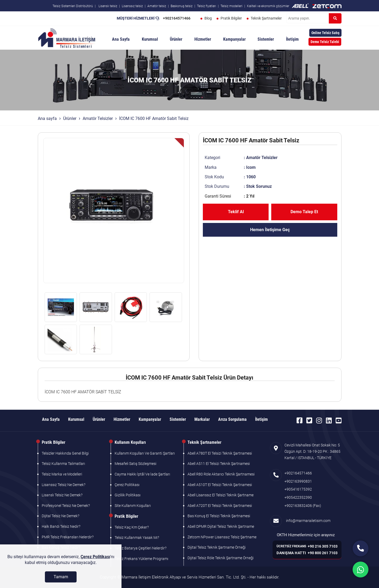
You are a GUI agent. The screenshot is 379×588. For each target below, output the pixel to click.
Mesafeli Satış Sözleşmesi (135, 464)
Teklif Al (236, 212)
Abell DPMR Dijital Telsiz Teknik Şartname (221, 526)
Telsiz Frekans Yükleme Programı (141, 559)
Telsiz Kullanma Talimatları (63, 464)
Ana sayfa (47, 118)
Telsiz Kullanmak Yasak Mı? (137, 538)
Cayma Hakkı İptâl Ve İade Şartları (142, 474)
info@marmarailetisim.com (307, 521)
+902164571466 (177, 18)
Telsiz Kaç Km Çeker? (132, 527)
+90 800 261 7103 (323, 553)
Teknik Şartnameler (266, 18)
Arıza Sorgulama (232, 419)
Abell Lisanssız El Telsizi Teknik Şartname (221, 495)
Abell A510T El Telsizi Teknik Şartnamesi (220, 485)
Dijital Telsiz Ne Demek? (60, 516)
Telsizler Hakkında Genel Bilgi (65, 453)
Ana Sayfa (121, 39)
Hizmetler (203, 39)
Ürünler (176, 39)
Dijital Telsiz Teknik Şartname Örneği (217, 547)
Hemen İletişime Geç (270, 230)
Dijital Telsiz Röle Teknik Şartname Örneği (221, 558)
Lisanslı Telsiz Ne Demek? (62, 495)
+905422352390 (298, 497)
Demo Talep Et (304, 212)
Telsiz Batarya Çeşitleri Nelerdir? (141, 548)
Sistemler (266, 39)
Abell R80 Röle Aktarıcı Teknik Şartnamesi (221, 474)
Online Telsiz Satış (325, 33)
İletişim (292, 39)
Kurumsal (150, 39)
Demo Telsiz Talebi (325, 42)
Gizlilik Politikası (128, 495)
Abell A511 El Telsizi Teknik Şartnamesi (219, 464)
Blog (208, 18)
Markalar (202, 419)
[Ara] (335, 18)
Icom (251, 167)
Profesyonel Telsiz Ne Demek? (66, 506)
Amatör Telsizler (98, 118)
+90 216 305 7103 (323, 546)
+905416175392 (298, 489)
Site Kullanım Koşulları (133, 506)
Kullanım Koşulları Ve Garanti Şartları (145, 453)
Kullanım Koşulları (130, 442)
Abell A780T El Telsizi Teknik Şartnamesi (220, 453)
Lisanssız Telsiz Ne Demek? (64, 485)
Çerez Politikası (127, 485)
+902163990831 (298, 481)
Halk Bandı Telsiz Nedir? (61, 526)
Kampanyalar (234, 39)
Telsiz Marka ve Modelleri (62, 474)
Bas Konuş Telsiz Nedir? (61, 547)
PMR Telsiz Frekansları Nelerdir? (68, 537)
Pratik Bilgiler (231, 18)
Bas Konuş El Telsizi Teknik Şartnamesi (219, 516)
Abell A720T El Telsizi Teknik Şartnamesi (220, 506)
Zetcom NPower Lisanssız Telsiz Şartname (222, 537)
